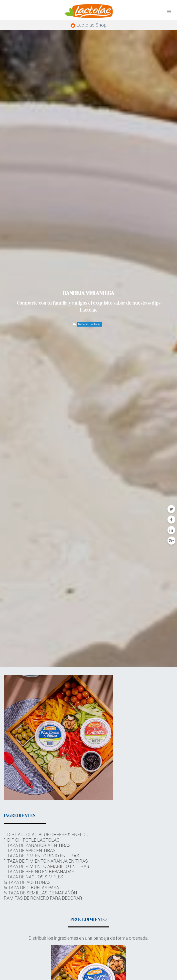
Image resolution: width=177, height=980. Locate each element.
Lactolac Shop (89, 25)
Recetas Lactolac (89, 324)
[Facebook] (171, 520)
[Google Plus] (171, 541)
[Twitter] (171, 509)
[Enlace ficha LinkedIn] (171, 530)
